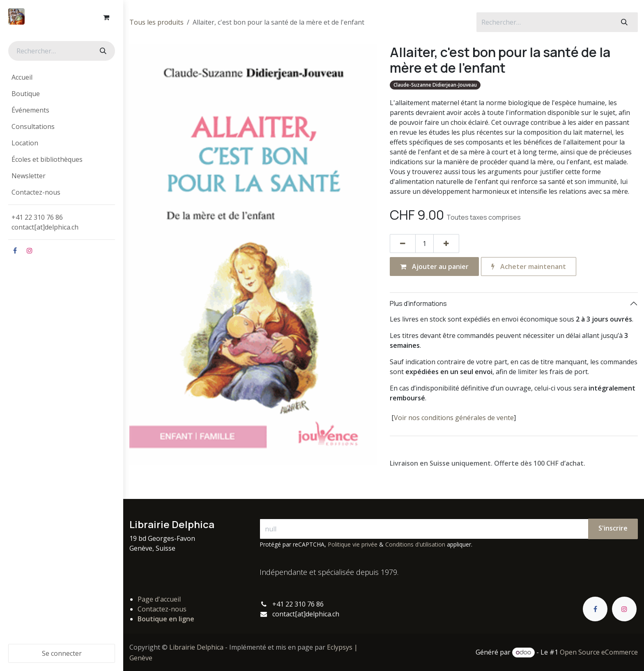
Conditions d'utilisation (415, 544)
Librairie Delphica (196, 647)
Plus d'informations (418, 303)
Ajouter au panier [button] (434, 267)
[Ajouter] (446, 244)
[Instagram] (30, 250)
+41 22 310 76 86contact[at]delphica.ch (46, 222)
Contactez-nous (162, 609)
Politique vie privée (353, 544)
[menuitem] (62, 77)
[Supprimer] (403, 244)
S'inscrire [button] (613, 528)
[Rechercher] (102, 51)
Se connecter (62, 653)
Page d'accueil (159, 599)
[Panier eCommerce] (106, 17)
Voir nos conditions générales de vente (454, 418)
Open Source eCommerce (599, 652)
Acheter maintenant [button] (529, 267)
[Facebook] (15, 250)
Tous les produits (156, 22)
